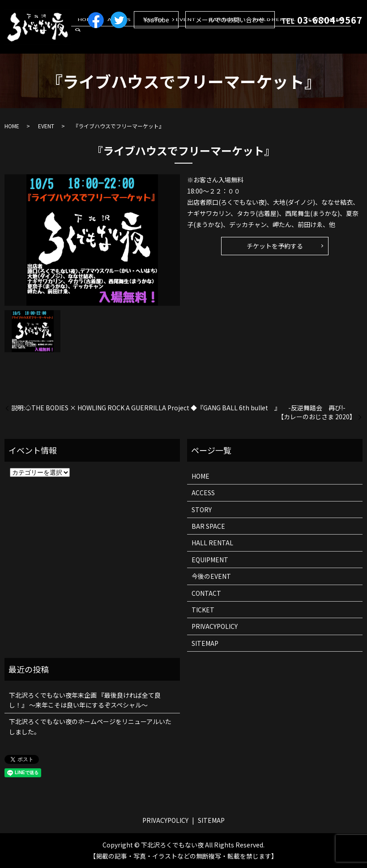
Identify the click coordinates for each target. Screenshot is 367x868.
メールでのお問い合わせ (230, 20)
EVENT (205, 42)
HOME (124, 42)
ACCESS (150, 42)
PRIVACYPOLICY (215, 626)
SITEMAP (205, 643)
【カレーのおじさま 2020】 (317, 417)
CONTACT (206, 593)
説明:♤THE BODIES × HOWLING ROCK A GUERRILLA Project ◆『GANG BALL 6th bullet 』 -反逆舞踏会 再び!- (178, 408)
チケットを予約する (275, 246)
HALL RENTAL (282, 42)
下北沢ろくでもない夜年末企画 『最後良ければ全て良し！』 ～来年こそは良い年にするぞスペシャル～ (85, 700)
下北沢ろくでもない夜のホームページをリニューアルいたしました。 (90, 726)
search (356, 42)
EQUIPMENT (328, 42)
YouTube (156, 20)
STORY (178, 42)
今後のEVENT (211, 576)
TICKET (203, 610)
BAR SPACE (238, 42)
